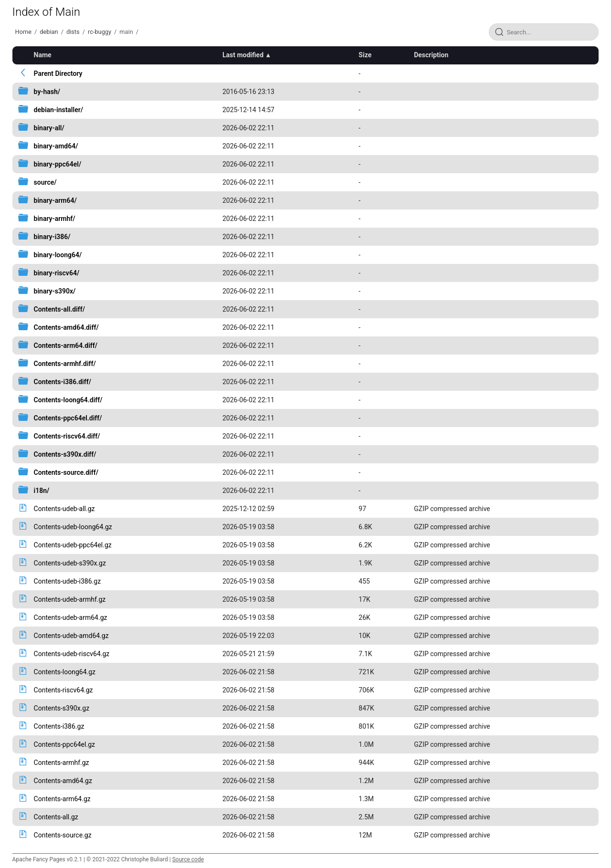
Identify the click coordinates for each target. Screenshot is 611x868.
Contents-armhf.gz (62, 763)
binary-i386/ (52, 237)
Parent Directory (58, 73)
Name (43, 55)
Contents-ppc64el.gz (64, 744)
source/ (45, 182)
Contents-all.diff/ (60, 309)
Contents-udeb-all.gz (64, 509)
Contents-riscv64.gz (63, 690)
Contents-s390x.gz (62, 708)
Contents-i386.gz (59, 726)
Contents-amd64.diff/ (66, 327)
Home (23, 32)
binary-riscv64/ (57, 273)
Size (365, 55)
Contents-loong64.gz (65, 672)
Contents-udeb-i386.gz (68, 581)
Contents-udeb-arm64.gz (71, 617)
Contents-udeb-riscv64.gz (72, 654)
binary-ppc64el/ (58, 164)
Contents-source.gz (63, 835)
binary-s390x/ (55, 291)
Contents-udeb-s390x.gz (70, 563)
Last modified (243, 55)
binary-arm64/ (55, 200)
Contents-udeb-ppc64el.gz (73, 545)
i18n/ (42, 491)
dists (73, 32)
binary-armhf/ (55, 219)
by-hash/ (47, 92)
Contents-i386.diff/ (63, 382)
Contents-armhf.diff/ (65, 364)
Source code (188, 859)
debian (49, 32)
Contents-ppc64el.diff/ (68, 418)
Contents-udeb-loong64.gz (73, 527)
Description (431, 55)
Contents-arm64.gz (62, 799)
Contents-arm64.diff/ (66, 345)
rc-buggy (100, 32)
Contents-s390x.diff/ (65, 454)
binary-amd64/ (56, 146)
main (126, 32)
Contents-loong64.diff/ (68, 400)
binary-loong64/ (58, 255)
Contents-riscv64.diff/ (67, 436)
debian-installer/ (58, 110)
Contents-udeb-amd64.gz (71, 636)
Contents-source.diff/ (66, 472)
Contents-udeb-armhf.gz (70, 599)
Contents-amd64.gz (63, 781)
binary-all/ (49, 128)
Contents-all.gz (56, 817)
